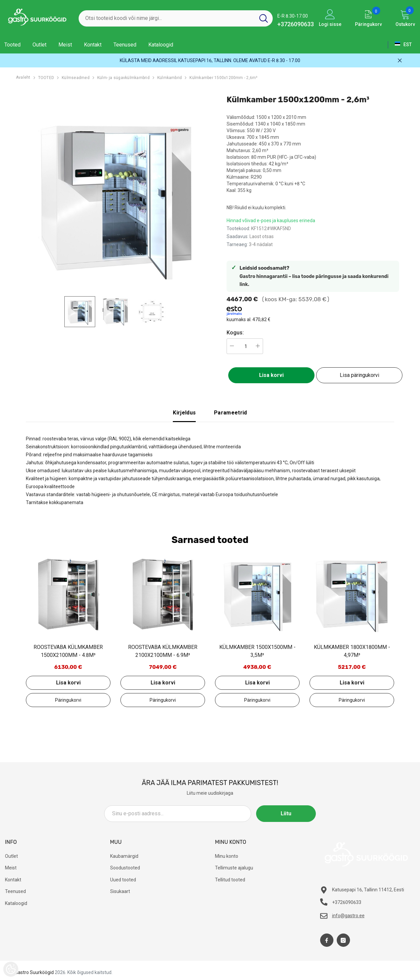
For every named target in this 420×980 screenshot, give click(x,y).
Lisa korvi (271, 375)
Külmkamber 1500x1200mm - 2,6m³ (223, 78)
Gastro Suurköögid (34, 972)
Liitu (286, 813)
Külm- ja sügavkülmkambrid (123, 78)
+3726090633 (296, 24)
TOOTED (46, 78)
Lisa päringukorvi (359, 375)
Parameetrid (231, 413)
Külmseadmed (76, 78)
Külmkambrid (170, 78)
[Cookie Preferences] (11, 969)
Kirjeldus (184, 413)
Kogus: (235, 333)
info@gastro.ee (348, 916)
